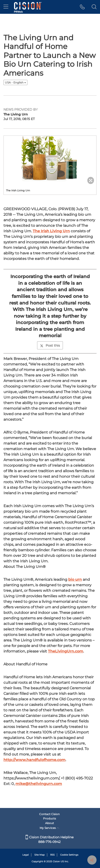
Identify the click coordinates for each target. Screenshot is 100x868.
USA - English (15, 82)
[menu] (6, 7)
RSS (52, 855)
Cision (56, 861)
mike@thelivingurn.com (39, 784)
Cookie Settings (69, 855)
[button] (82, 7)
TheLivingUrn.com (66, 651)
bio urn (75, 579)
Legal (26, 855)
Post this (50, 345)
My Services (49, 828)
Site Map (40, 855)
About (50, 823)
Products (50, 818)
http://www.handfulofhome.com (34, 760)
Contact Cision (49, 814)
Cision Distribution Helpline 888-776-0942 (50, 839)
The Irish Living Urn (51, 231)
